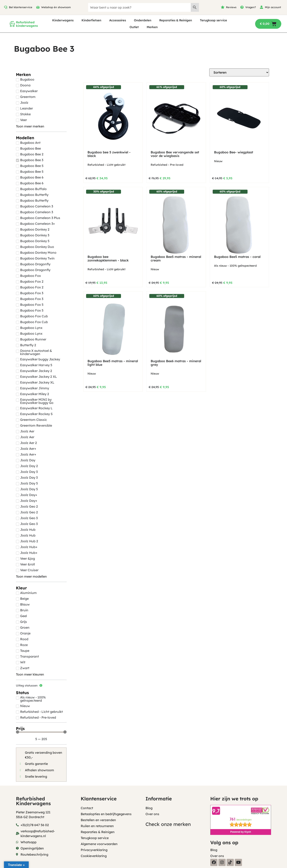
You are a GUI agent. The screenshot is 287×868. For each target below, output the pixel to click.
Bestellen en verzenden (98, 820)
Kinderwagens (63, 20)
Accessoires (118, 20)
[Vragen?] (242, 7)
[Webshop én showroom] (38, 7)
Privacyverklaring (94, 850)
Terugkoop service (213, 20)
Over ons (152, 814)
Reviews (231, 7)
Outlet (134, 27)
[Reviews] (223, 7)
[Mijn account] (261, 7)
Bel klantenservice (21, 7)
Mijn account (273, 7)
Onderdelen (143, 20)
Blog (149, 808)
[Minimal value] (41, 732)
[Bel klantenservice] (6, 7)
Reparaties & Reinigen (176, 20)
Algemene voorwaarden (99, 844)
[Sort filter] (239, 72)
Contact (87, 808)
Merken (152, 27)
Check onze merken (168, 824)
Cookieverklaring (94, 856)
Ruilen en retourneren (97, 826)
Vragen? (251, 7)
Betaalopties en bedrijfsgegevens (106, 814)
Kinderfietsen (91, 20)
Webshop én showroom (56, 7)
